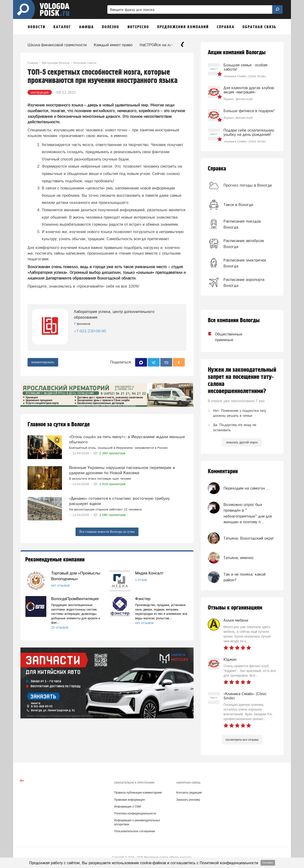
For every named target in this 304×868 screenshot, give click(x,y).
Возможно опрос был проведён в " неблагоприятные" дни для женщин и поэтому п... (248, 513)
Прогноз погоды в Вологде (248, 185)
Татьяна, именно (238, 558)
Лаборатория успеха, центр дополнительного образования (114, 314)
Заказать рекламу (188, 800)
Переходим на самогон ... (247, 488)
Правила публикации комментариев (138, 793)
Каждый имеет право (113, 45)
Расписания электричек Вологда (245, 263)
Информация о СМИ (128, 807)
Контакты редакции (189, 793)
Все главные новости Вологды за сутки (107, 532)
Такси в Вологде (238, 205)
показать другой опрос (242, 442)
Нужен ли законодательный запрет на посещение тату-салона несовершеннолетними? (242, 381)
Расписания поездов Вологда (242, 224)
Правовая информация (129, 800)
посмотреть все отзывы (242, 740)
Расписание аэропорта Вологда (244, 282)
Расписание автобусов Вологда (244, 243)
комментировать (43, 362)
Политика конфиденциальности (135, 813)
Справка (217, 169)
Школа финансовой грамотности (57, 45)
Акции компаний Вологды (237, 53)
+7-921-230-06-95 (90, 331)
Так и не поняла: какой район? (245, 577)
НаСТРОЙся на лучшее (160, 45)
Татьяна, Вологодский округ (249, 538)
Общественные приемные (224, 337)
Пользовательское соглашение (135, 831)
